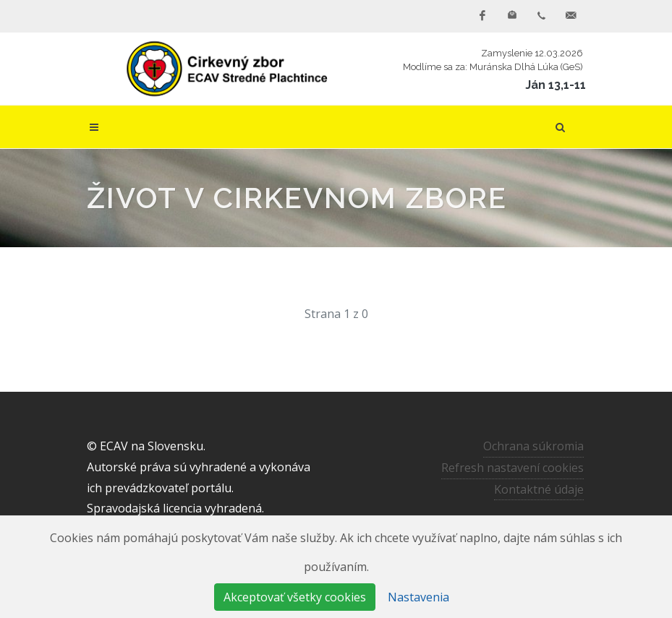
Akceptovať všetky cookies (295, 597)
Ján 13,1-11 (556, 85)
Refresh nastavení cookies (512, 468)
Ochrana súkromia (533, 446)
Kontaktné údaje (539, 489)
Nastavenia (418, 597)
